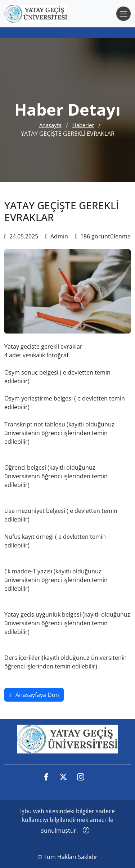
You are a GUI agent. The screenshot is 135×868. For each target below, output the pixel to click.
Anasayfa (50, 125)
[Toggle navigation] (123, 14)
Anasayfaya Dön (34, 695)
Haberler (83, 125)
